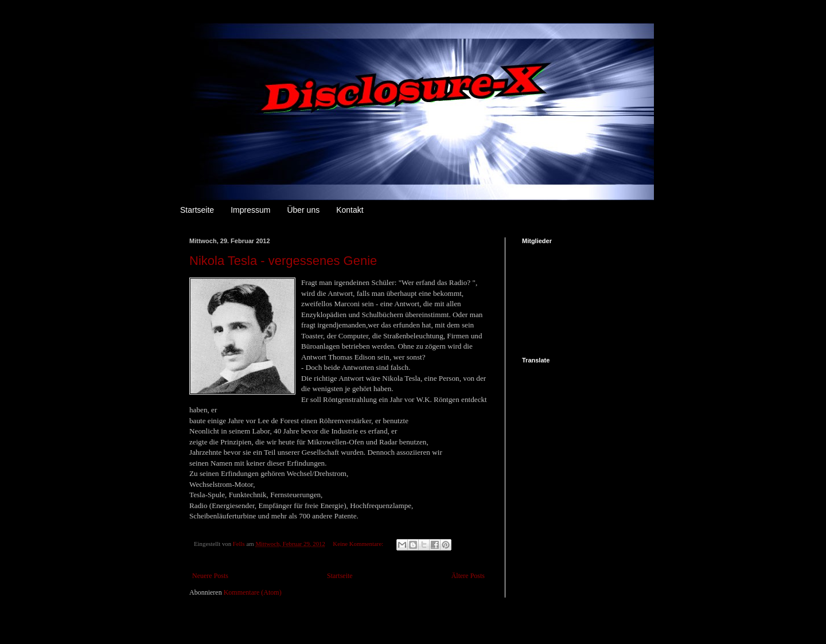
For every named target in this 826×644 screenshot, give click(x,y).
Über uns (303, 210)
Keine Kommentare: (359, 544)
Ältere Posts (468, 576)
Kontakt (350, 210)
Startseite (197, 210)
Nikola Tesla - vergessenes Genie (283, 261)
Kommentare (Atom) (253, 592)
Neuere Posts (210, 576)
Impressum (250, 210)
